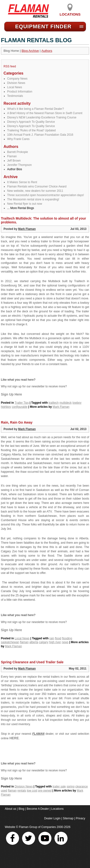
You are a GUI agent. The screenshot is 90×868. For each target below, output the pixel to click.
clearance (82, 786)
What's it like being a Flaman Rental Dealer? (36, 109)
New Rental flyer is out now (25, 204)
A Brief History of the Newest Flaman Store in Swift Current (45, 113)
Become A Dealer (38, 809)
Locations (70, 12)
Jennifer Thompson (20, 165)
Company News (17, 79)
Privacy (81, 818)
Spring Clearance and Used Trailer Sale (32, 662)
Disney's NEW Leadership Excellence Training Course (42, 117)
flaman (24, 642)
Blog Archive (30, 51)
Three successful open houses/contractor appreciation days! (46, 195)
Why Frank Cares (18, 139)
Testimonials (15, 96)
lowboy (77, 403)
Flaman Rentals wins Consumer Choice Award (37, 186)
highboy (6, 407)
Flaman (12, 156)
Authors (47, 51)
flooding (67, 638)
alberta (34, 642)
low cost (32, 791)
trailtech (54, 403)
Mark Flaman (27, 229)
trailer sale (59, 786)
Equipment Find (43, 26)
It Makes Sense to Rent (22, 182)
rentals (22, 791)
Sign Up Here (12, 394)
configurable (20, 407)
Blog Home (11, 51)
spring (71, 786)
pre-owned (45, 791)
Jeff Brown (14, 161)
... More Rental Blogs (21, 208)
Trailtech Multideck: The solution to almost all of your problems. (44, 220)
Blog (21, 809)
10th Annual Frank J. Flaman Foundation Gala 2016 (40, 135)
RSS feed (10, 66)
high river (55, 642)
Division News (16, 83)
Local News (15, 87)
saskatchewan (10, 642)
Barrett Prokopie (18, 152)
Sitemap (68, 818)
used (4, 791)
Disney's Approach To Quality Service (31, 122)
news (65, 642)
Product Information (20, 92)
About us (10, 809)
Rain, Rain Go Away (17, 422)
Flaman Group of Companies (37, 827)
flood (58, 638)
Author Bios (15, 169)
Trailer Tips (22, 403)
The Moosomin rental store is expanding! (33, 199)
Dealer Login (52, 818)
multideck (66, 403)
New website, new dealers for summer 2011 (35, 191)
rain (52, 638)
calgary (44, 642)
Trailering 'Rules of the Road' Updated (31, 130)
